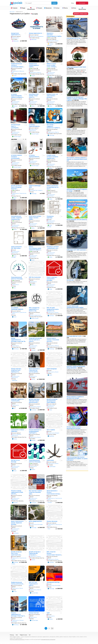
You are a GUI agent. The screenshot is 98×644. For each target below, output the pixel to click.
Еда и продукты (39, 190)
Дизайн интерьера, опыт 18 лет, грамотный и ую (17, 553)
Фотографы (33, 190)
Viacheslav (52, 316)
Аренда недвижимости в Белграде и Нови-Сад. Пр (18, 340)
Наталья (50, 502)
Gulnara (33, 560)
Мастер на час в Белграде (16, 461)
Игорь (15, 591)
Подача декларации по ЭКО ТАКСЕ (76, 67)
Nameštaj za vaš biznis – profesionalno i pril (53, 247)
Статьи (56, 8)
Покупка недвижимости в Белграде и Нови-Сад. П (18, 614)
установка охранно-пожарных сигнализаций (17, 157)
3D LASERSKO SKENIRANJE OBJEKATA (17, 308)
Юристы (39, 73)
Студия (69, 129)
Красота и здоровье (17, 434)
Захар (51, 289)
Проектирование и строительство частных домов (34, 370)
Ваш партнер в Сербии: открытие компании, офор (35, 492)
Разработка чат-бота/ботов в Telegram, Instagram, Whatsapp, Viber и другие (77, 99)
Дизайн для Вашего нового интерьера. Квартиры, (17, 187)
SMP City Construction (35, 277)
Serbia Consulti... (35, 318)
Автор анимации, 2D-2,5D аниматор (77, 220)
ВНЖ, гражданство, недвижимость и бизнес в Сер (34, 309)
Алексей (15, 503)
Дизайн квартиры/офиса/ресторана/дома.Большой (34, 401)
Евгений (33, 350)
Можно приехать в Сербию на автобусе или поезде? (75, 397)
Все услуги (12, 12)
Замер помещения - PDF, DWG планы (17, 247)
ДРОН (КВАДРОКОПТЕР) (35, 521)
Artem (15, 317)
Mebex (33, 106)
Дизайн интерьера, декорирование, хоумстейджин (52, 401)
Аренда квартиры (34, 613)
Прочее (57, 41)
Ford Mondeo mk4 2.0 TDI (74, 38)
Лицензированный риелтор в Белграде (17, 278)
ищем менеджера (52, 369)
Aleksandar (16, 41)
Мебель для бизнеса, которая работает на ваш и (53, 187)
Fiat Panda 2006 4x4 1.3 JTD (74, 336)
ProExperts (34, 503)
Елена (51, 410)
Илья (49, 529)
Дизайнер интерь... (15, 563)
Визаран (32, 315)
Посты (65, 8)
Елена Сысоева (14, 198)
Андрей (33, 76)
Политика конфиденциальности (17, 639)
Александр (52, 135)
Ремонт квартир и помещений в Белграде (52, 279)
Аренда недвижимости (35, 33)
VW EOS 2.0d (70, 280)
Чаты (74, 8)
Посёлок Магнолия (52, 521)
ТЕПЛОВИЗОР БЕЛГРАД (53, 582)
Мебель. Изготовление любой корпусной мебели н (35, 248)
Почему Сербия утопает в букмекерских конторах (74, 428)
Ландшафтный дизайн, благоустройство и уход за (35, 340)
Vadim (51, 375)
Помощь (12, 635)
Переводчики (40, 36)
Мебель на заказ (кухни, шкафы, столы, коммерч (51, 65)
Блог (17, 635)
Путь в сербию (51, 430)
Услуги (39, 8)
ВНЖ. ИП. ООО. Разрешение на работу (33, 584)
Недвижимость (16, 38)
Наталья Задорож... (50, 45)
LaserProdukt (50, 460)
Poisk (14, 637)
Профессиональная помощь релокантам (17, 583)
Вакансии (48, 8)
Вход (73, 3)
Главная (14, 8)
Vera (15, 288)
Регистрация (82, 3)
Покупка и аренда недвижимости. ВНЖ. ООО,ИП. (17, 492)
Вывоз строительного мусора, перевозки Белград (17, 523)
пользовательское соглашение (48, 639)
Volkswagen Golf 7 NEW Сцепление (76, 250)
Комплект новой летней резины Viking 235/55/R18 (76, 367)
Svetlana (33, 285)
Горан (15, 76)
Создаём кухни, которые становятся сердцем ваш (52, 157)
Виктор (33, 379)
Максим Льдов (14, 107)
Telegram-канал (23, 635)
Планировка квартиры (50, 217)
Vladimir (33, 470)
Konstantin (16, 533)
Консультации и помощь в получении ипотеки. (53, 340)
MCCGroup (16, 349)
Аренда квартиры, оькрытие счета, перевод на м (16, 370)
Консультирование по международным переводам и (35, 431)
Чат (30, 635)
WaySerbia (52, 436)
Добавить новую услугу (81, 14)
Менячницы (82, 9)
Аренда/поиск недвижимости (16, 34)
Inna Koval (34, 410)
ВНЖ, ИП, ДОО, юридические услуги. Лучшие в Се (53, 309)
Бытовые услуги (51, 73)
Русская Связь (35, 593)
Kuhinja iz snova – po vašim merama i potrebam (52, 96)
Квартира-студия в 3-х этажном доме (17, 400)
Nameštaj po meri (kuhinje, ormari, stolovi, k (34, 96)
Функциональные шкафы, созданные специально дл (16, 218)
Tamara (51, 619)
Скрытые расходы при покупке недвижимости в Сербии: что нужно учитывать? (77, 459)
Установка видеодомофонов (34, 156)
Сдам (48, 613)
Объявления (31, 9)
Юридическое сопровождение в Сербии (34, 65)
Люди (23, 8)
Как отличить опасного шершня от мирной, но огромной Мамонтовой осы (77, 159)
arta (14, 408)
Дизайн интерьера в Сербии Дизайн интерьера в (35, 553)
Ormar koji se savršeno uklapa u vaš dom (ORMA (35, 218)
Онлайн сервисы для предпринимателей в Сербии (75, 307)
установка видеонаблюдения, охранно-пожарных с (17, 96)
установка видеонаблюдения (34, 125)
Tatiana (15, 439)
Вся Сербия (35, 14)
